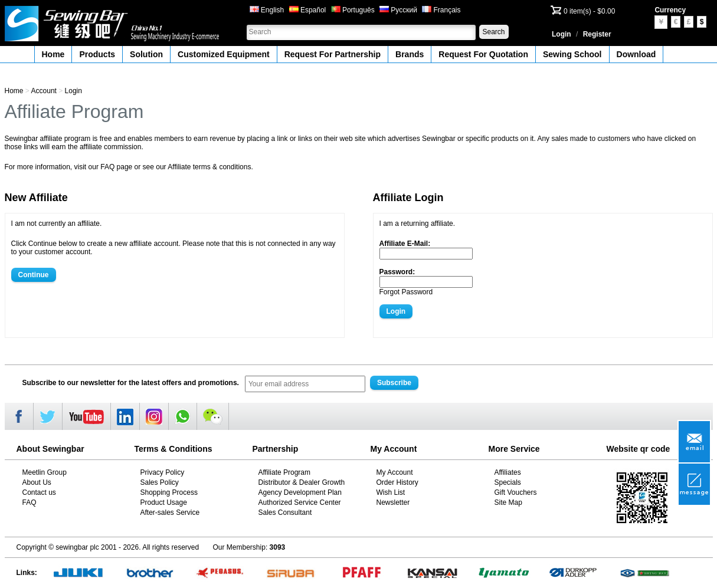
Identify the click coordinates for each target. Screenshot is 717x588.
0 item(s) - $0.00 (589, 11)
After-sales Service (170, 513)
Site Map (508, 502)
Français (441, 10)
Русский (398, 10)
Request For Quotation (483, 54)
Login (562, 34)
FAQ (30, 502)
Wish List (391, 492)
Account (44, 91)
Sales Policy (160, 482)
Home (53, 54)
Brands (410, 54)
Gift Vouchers (516, 492)
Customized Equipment (224, 54)
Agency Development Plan (300, 492)
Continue (34, 275)
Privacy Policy (163, 472)
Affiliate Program (284, 472)
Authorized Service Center (300, 502)
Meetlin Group (45, 472)
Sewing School (572, 54)
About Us (37, 482)
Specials (508, 482)
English (267, 10)
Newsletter (393, 502)
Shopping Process (169, 492)
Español (308, 10)
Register (597, 34)
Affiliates (508, 472)
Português (353, 10)
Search (493, 32)
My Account (395, 472)
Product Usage (164, 502)
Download (636, 54)
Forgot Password (406, 292)
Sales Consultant (285, 513)
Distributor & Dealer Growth (302, 482)
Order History (397, 482)
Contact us (39, 492)
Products (97, 54)
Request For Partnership (333, 54)
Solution (146, 54)
